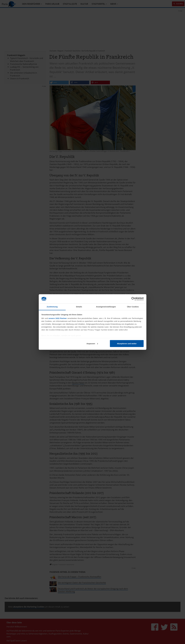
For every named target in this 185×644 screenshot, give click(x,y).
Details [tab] (79, 307)
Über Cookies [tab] (133, 307)
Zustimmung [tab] (52, 307)
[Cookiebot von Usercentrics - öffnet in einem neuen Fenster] (133, 299)
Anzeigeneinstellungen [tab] (106, 307)
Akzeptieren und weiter (127, 343)
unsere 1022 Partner (58, 318)
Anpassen (92, 343)
